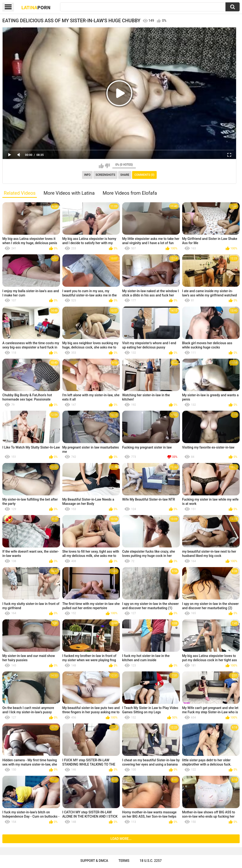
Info (87, 175)
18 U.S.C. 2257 (151, 861)
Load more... (121, 839)
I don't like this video (107, 166)
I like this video (101, 166)
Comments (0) (145, 175)
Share (125, 175)
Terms (124, 861)
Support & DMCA (94, 861)
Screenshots (106, 175)
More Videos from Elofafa (130, 193)
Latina (36, 7)
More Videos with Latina (69, 193)
